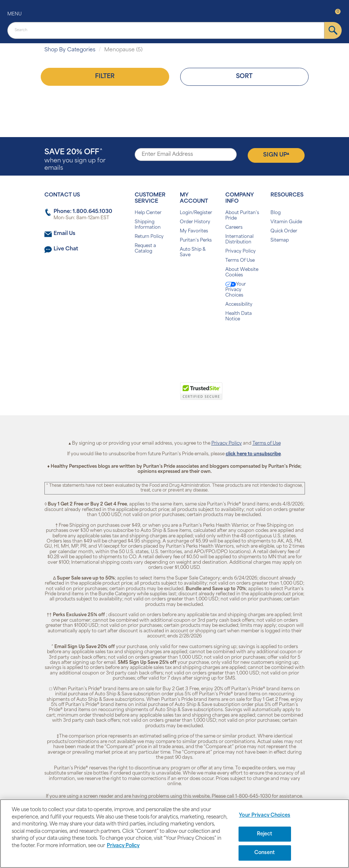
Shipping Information (148, 225)
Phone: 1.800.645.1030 (83, 212)
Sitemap (280, 240)
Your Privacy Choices (236, 290)
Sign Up (276, 155)
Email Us (64, 234)
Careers (234, 228)
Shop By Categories (70, 50)
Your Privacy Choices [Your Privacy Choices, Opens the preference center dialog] (265, 815)
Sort (244, 77)
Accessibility (239, 305)
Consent (265, 853)
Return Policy (149, 237)
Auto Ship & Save (193, 252)
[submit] (333, 30)
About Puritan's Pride (242, 216)
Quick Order (284, 231)
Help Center (148, 213)
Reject (265, 834)
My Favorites (194, 231)
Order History (195, 222)
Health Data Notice (239, 317)
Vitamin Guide (286, 222)
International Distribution (239, 240)
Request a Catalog (145, 249)
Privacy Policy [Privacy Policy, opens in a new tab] (123, 846)
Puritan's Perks (196, 240)
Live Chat (66, 249)
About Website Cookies (242, 273)
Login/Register (196, 213)
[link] (144, 395)
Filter (105, 77)
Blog (276, 213)
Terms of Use (267, 444)
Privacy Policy (241, 251)
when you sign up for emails (75, 160)
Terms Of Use (240, 261)
